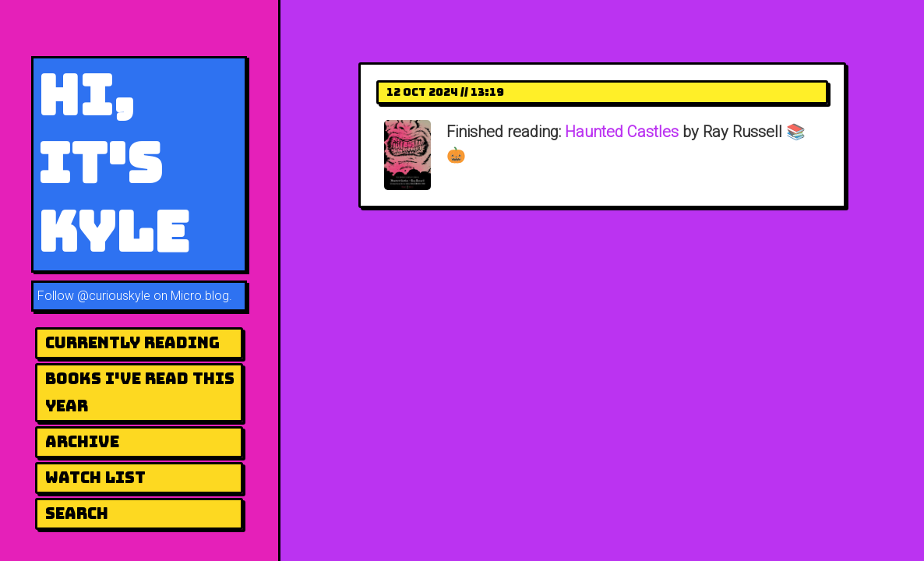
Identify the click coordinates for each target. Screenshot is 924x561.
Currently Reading (132, 343)
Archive (82, 442)
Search (77, 513)
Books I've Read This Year (140, 392)
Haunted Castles (622, 132)
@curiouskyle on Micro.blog (153, 296)
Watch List (95, 478)
